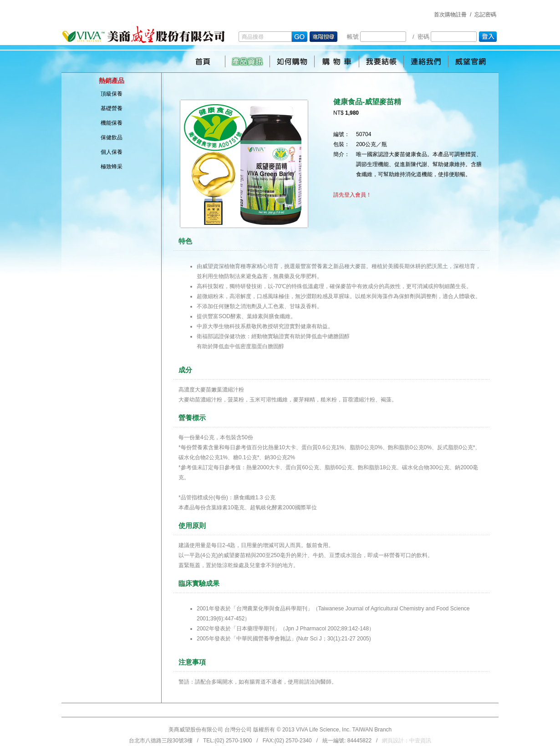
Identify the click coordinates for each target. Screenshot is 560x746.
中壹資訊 (420, 741)
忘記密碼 (485, 15)
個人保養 (112, 152)
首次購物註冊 (450, 15)
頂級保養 (112, 94)
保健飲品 (112, 137)
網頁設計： (407, 741)
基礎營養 (112, 108)
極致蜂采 (112, 167)
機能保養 (112, 123)
